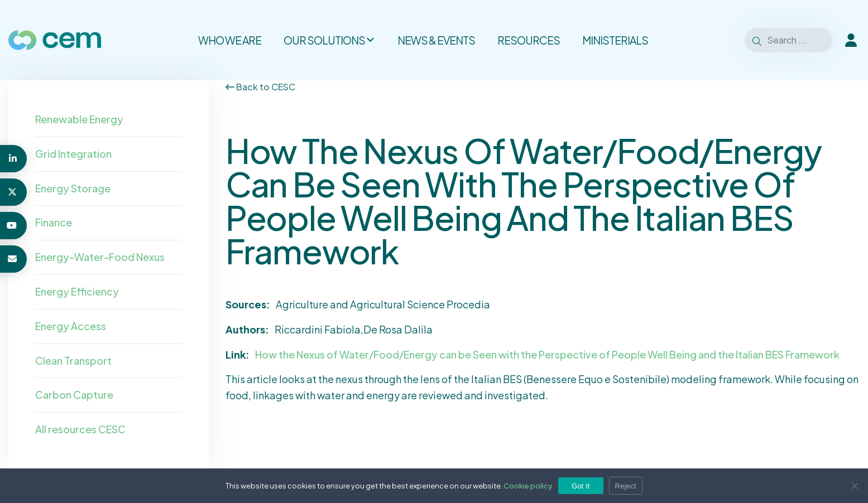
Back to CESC (260, 87)
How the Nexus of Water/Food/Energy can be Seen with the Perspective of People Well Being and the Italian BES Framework (547, 354)
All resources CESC (80, 429)
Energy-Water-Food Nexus (100, 257)
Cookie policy (528, 486)
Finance (54, 222)
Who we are (230, 40)
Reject (626, 486)
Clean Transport (73, 361)
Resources (529, 40)
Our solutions (329, 40)
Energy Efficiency (77, 291)
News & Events (436, 40)
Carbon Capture (74, 395)
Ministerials (615, 40)
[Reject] (854, 486)
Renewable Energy (79, 119)
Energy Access (71, 326)
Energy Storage (73, 188)
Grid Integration (73, 154)
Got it (581, 486)
